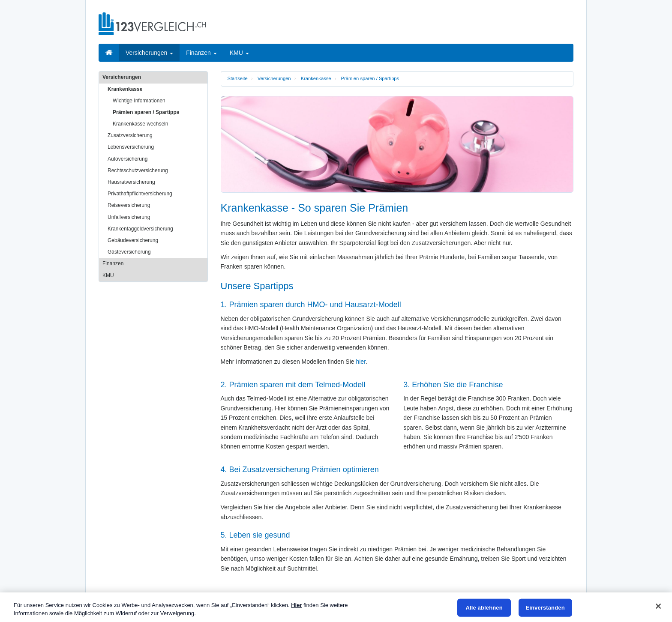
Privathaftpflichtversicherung (140, 194)
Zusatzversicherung (130, 135)
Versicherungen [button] (149, 53)
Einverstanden (545, 608)
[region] (336, 607)
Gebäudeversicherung (133, 240)
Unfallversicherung (129, 217)
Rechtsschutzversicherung (138, 170)
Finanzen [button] (201, 53)
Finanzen (113, 263)
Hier (296, 605)
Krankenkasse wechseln (140, 124)
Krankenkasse (316, 78)
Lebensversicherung (131, 147)
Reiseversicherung (129, 205)
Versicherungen (274, 78)
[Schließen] (658, 606)
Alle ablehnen (484, 608)
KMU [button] (239, 53)
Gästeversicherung (129, 252)
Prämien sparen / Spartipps (370, 78)
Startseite (238, 78)
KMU (108, 275)
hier (361, 362)
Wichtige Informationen (139, 101)
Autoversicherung (127, 159)
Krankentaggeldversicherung (140, 229)
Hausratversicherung (131, 182)
